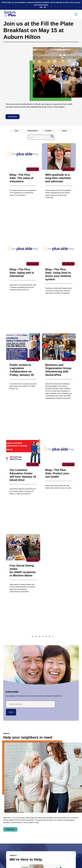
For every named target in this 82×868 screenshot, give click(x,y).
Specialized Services (63, 833)
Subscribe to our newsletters (42, 837)
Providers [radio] (48, 131)
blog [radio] (16, 131)
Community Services (63, 820)
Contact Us (16, 781)
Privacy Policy (27, 864)
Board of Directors (36, 820)
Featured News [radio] (32, 131)
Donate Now (10, 689)
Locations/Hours (10, 852)
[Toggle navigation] (76, 14)
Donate (6, 848)
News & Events (9, 836)
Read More (13, 117)
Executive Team (35, 816)
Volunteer (7, 844)
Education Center (62, 823)
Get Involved (34, 826)
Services (60, 813)
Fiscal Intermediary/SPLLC (65, 826)
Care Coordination (63, 816)
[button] (36, 496)
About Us (33, 813)
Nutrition (59, 830)
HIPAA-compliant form (20, 776)
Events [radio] (64, 131)
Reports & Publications (37, 823)
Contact (8, 813)
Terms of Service (54, 864)
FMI (42, 7)
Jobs (5, 840)
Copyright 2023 (40, 864)
